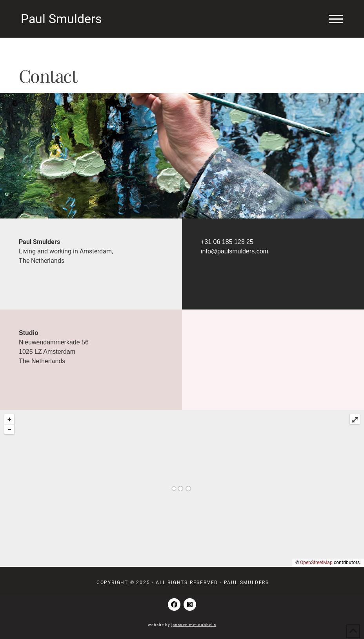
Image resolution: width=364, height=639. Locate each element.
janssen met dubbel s (194, 625)
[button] (336, 19)
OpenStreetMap (316, 563)
